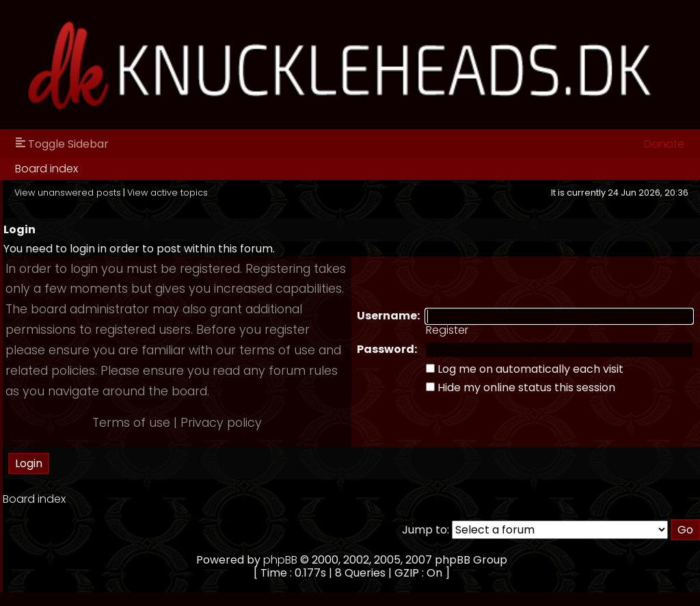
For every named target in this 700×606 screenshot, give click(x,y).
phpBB (280, 560)
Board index (46, 169)
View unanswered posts (68, 193)
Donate (664, 144)
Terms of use (131, 423)
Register (447, 330)
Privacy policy (221, 423)
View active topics (167, 193)
